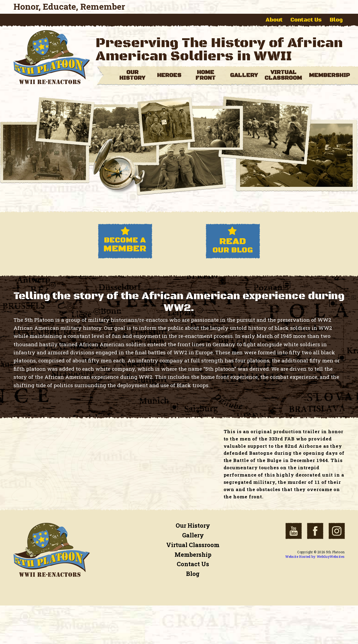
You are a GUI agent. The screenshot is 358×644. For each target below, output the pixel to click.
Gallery (193, 535)
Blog (336, 20)
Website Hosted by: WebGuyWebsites (315, 556)
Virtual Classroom (193, 545)
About (274, 20)
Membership (193, 554)
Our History (193, 525)
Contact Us (306, 20)
